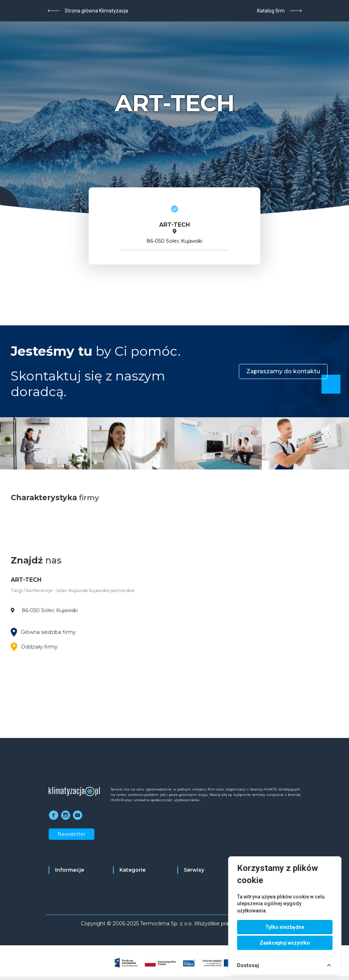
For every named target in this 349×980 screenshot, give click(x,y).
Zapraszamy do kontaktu (283, 371)
